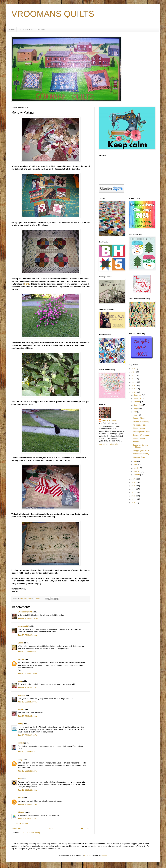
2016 (134, 482)
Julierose (22, 695)
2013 (134, 492)
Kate (20, 779)
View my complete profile (108, 444)
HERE (27, 284)
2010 (134, 503)
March (136, 468)
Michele (21, 812)
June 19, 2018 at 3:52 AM (28, 790)
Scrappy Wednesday (141, 422)
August (136, 409)
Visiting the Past (139, 425)
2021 (134, 382)
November (138, 398)
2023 (134, 375)
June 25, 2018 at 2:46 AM (28, 819)
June (136, 415)
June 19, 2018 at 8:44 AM (28, 804)
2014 (134, 489)
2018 (134, 392)
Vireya (20, 760)
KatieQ (21, 724)
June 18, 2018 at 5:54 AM (28, 673)
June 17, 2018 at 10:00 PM (28, 618)
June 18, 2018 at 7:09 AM (28, 702)
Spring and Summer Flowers (141, 446)
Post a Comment (21, 824)
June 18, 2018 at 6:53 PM (28, 752)
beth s (20, 798)
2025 (134, 369)
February (137, 471)
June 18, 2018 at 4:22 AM (28, 652)
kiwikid (21, 743)
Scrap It (136, 442)
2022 (134, 379)
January (137, 475)
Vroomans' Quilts (25, 612)
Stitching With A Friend (142, 432)
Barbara (21, 710)
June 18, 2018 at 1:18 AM (28, 635)
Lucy (20, 681)
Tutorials (41, 29)
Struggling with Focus (141, 451)
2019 (134, 389)
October (137, 402)
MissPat (21, 660)
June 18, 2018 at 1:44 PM (28, 735)
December (138, 395)
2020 (134, 385)
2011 (134, 499)
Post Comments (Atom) (31, 833)
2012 (134, 496)
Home (12, 29)
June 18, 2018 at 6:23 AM (28, 688)
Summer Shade (139, 418)
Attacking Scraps (140, 457)
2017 (134, 479)
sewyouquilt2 (23, 626)
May (135, 461)
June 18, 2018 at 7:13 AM (28, 716)
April (135, 465)
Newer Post (17, 829)
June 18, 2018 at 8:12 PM (28, 771)
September (138, 405)
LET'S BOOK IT (26, 29)
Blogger (104, 855)
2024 (134, 372)
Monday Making (139, 428)
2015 (134, 486)
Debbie (21, 643)
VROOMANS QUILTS (53, 14)
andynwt (87, 855)
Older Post (85, 829)
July (135, 412)
